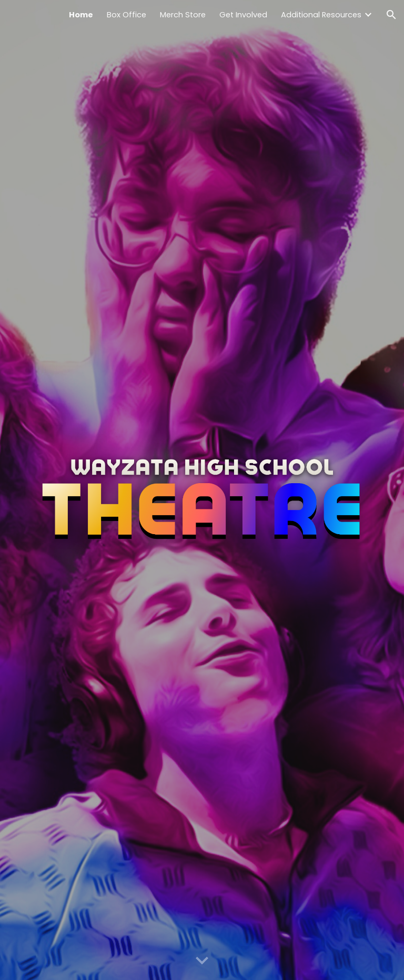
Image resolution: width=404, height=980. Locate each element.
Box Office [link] (127, 15)
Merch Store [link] (183, 15)
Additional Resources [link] (321, 15)
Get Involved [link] (243, 15)
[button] (391, 15)
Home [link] (81, 15)
